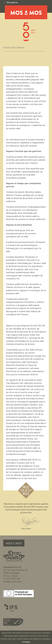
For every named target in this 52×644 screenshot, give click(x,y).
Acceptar (26, 642)
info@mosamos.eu (12, 582)
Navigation (12, 2)
